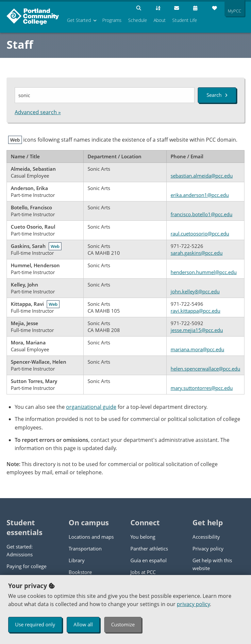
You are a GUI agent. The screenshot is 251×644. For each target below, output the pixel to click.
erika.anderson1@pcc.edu (200, 195)
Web (55, 246)
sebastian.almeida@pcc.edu (202, 176)
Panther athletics (149, 548)
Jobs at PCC (143, 572)
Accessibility (206, 537)
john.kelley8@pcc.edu (195, 291)
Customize (123, 624)
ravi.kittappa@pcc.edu (195, 311)
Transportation (85, 548)
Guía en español (149, 560)
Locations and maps (91, 537)
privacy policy (193, 604)
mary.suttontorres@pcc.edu (202, 388)
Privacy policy (208, 548)
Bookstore (80, 572)
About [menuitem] (160, 20)
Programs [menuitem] (112, 20)
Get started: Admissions (20, 550)
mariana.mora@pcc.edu (197, 349)
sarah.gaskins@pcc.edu (197, 253)
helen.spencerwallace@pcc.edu (205, 369)
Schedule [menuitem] (138, 20)
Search (217, 95)
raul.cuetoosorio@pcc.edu (200, 234)
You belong (143, 537)
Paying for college (26, 566)
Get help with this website (212, 564)
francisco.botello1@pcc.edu (201, 214)
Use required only (35, 624)
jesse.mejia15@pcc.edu (197, 330)
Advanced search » (38, 112)
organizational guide (91, 407)
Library (77, 560)
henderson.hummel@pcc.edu (204, 272)
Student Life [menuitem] (185, 20)
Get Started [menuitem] (79, 20)
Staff (20, 44)
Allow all (83, 624)
